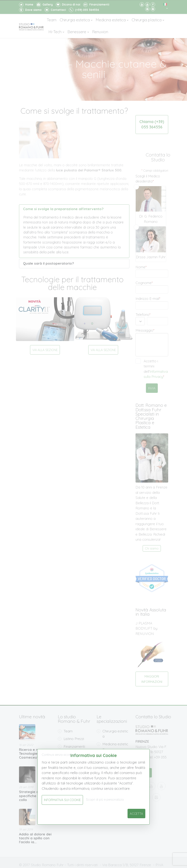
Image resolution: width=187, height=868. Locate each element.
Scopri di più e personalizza (105, 800)
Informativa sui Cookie (62, 800)
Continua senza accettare (59, 755)
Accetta (136, 814)
